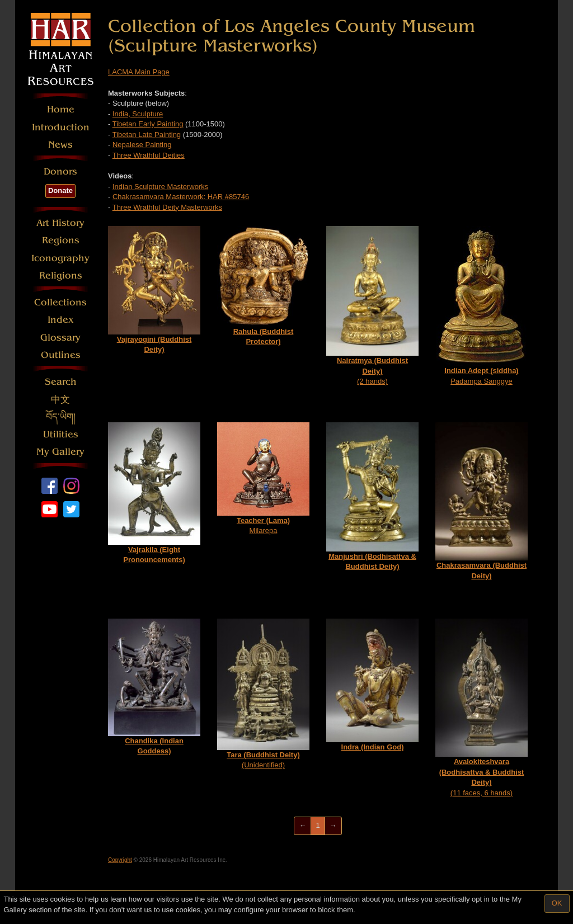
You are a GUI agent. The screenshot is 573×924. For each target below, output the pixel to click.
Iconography (60, 258)
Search (61, 382)
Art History (60, 223)
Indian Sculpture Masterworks (160, 187)
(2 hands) (372, 306)
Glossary (60, 338)
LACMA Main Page (139, 72)
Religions (61, 275)
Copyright (120, 860)
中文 (60, 400)
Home (61, 109)
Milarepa (263, 478)
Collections (60, 302)
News (60, 145)
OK (557, 903)
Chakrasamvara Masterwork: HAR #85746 (181, 197)
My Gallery (60, 452)
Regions (61, 240)
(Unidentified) (263, 694)
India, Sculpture (138, 114)
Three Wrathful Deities (149, 155)
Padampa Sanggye (482, 306)
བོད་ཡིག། (61, 417)
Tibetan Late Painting (147, 135)
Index (61, 320)
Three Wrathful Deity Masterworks (167, 207)
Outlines (61, 355)
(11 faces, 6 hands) (482, 708)
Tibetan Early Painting (148, 124)
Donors (60, 171)
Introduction (61, 127)
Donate (60, 190)
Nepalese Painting (142, 145)
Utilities (61, 434)
